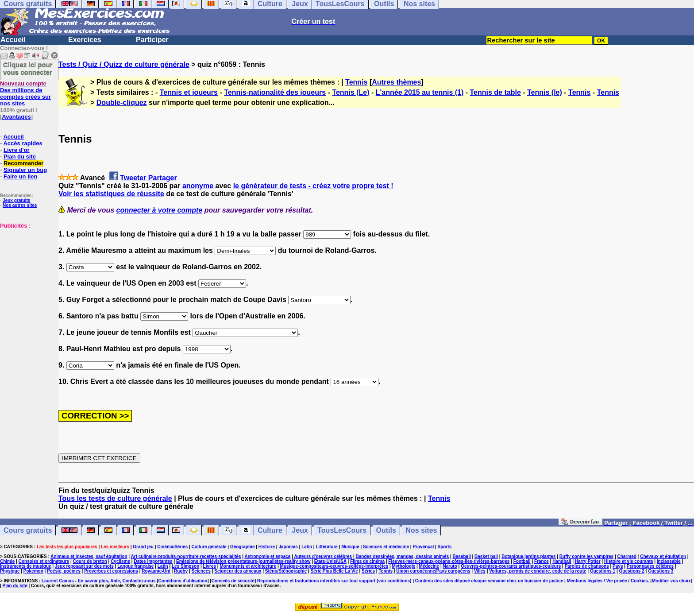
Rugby (181, 571)
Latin (307, 547)
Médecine (429, 566)
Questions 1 (603, 571)
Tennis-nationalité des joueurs (275, 92)
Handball (562, 561)
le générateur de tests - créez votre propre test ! (313, 186)
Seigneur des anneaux (238, 571)
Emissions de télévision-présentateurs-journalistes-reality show (243, 561)
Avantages (16, 117)
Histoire (267, 547)
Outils (386, 530)
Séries (368, 571)
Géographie (243, 547)
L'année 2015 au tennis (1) (420, 92)
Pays (618, 566)
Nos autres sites (20, 205)
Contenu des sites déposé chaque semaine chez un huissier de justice (489, 581)
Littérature (326, 547)
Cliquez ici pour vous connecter (28, 68)
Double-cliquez (122, 103)
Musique (350, 547)
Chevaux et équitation (663, 556)
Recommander (23, 163)
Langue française (135, 566)
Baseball (462, 556)
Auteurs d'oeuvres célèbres (323, 556)
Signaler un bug (25, 170)
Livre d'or (17, 150)
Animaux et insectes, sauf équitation (89, 556)
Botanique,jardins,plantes (528, 556)
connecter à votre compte (160, 210)
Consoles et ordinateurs (44, 561)
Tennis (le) (545, 92)
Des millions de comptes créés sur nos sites (25, 93)
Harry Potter (588, 561)
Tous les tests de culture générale (115, 498)
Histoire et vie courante (629, 561)
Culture (270, 530)
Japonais (288, 547)
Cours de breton (90, 561)
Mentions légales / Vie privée (597, 581)
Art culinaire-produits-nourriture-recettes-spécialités (186, 556)
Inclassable (669, 561)
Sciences (201, 571)
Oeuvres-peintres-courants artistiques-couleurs (511, 566)
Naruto (450, 566)
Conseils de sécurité (233, 581)
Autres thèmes (396, 82)
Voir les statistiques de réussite (111, 194)
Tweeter (133, 178)
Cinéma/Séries (172, 547)
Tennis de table (495, 92)
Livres (210, 566)
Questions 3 (661, 571)
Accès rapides (23, 143)
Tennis (356, 82)
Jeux (300, 530)
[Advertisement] (27, 273)
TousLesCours (342, 530)
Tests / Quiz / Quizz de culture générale (124, 64)
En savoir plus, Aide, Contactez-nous (117, 581)
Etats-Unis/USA (330, 561)
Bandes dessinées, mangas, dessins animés (403, 556)
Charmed (627, 556)
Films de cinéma (367, 561)
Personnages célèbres (650, 566)
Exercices (85, 40)
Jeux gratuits (16, 200)
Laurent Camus (58, 581)
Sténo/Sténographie (286, 571)
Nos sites (421, 530)
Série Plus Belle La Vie (334, 571)
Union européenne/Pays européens (433, 571)
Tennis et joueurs (189, 92)
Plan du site (20, 157)
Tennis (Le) (351, 92)
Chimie (7, 561)
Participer (152, 40)
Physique (10, 571)
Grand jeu (143, 547)
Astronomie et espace (267, 556)
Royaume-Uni (156, 571)
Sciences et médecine (386, 547)
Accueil (13, 40)
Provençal (423, 547)
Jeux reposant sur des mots (84, 566)
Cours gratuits (28, 530)
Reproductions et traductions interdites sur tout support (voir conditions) (334, 581)
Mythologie (403, 566)
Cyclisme (120, 561)
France (542, 561)
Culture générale (209, 547)
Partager (163, 178)
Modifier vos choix (671, 581)
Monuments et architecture (248, 566)
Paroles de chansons (587, 566)
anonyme (198, 186)
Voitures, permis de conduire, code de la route (538, 571)
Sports (445, 547)
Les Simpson (185, 566)
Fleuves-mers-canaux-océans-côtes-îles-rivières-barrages (449, 561)
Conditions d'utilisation (183, 581)
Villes (480, 571)
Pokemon (33, 571)
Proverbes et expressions (111, 571)
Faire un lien (21, 176)
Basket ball (486, 556)
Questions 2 (632, 571)
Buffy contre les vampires (586, 556)
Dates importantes (153, 561)
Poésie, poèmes (64, 571)
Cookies (639, 581)
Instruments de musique (26, 566)
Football (522, 561)
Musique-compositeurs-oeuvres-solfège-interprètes (334, 566)
